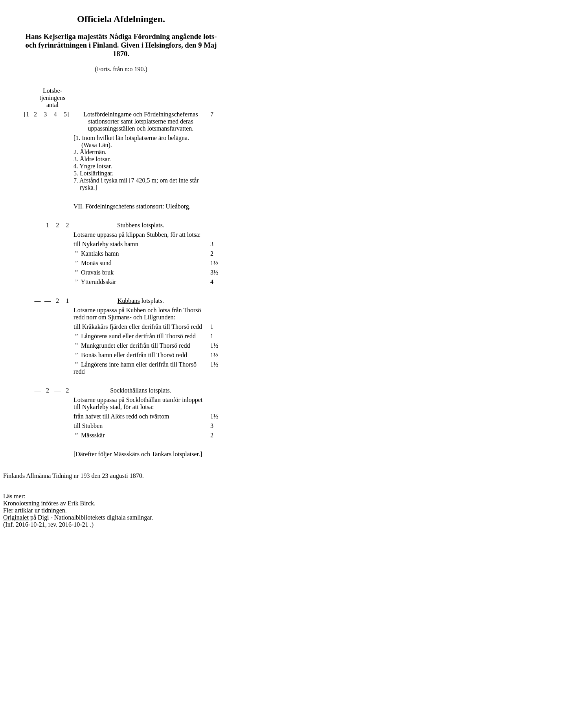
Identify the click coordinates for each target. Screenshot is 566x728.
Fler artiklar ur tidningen (34, 510)
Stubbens (129, 225)
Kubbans (129, 301)
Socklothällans (129, 390)
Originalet (16, 517)
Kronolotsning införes (31, 503)
